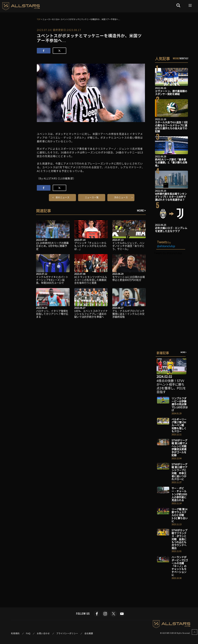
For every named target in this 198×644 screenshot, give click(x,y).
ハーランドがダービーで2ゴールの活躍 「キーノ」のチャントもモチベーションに (180, 566)
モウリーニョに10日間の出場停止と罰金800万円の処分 (129, 278)
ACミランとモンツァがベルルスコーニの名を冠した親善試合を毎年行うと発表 (91, 280)
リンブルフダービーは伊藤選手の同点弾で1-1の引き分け (180, 404)
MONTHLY (184, 58)
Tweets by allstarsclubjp (168, 253)
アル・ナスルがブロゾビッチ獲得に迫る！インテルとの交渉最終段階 (128, 314)
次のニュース (121, 197)
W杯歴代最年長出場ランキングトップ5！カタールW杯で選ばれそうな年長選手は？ (171, 197)
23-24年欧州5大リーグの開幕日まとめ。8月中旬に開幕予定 (52, 246)
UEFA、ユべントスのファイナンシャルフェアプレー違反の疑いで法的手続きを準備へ (91, 314)
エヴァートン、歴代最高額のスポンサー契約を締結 (171, 92)
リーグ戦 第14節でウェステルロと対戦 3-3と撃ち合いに (180, 515)
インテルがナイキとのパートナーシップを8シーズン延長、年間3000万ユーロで (52, 280)
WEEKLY (176, 58)
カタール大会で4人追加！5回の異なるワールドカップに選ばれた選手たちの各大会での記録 (171, 127)
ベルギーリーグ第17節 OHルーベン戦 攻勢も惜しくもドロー (179, 425)
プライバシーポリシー (67, 633)
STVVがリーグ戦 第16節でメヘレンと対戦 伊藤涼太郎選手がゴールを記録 (180, 448)
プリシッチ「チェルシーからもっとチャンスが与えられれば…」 (90, 246)
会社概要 (89, 633)
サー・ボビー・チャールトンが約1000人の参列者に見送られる (179, 494)
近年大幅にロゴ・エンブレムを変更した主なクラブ (171, 229)
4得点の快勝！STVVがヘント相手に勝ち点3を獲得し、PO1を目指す (171, 386)
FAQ (28, 633)
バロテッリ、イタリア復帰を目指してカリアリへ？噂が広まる (52, 314)
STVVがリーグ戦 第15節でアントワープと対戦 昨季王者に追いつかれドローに (179, 472)
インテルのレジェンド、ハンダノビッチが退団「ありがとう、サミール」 (128, 246)
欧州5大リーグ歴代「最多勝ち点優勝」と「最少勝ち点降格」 (171, 162)
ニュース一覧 (92, 197)
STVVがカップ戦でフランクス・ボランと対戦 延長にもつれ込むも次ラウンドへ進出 (179, 539)
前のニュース (63, 197)
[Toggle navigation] (190, 5)
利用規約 (15, 633)
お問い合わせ (43, 633)
